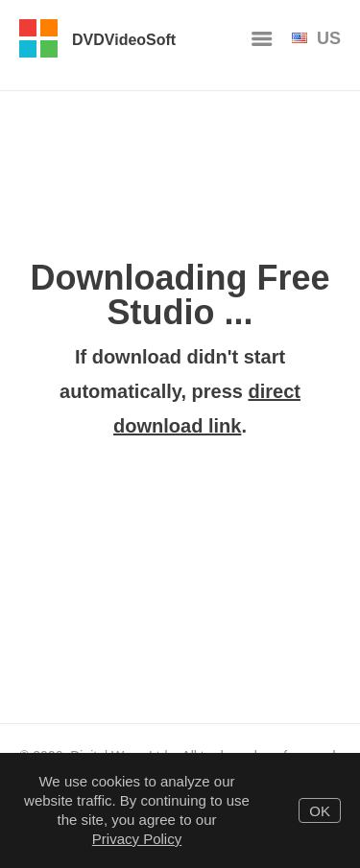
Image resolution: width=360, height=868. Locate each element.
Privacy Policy (137, 839)
